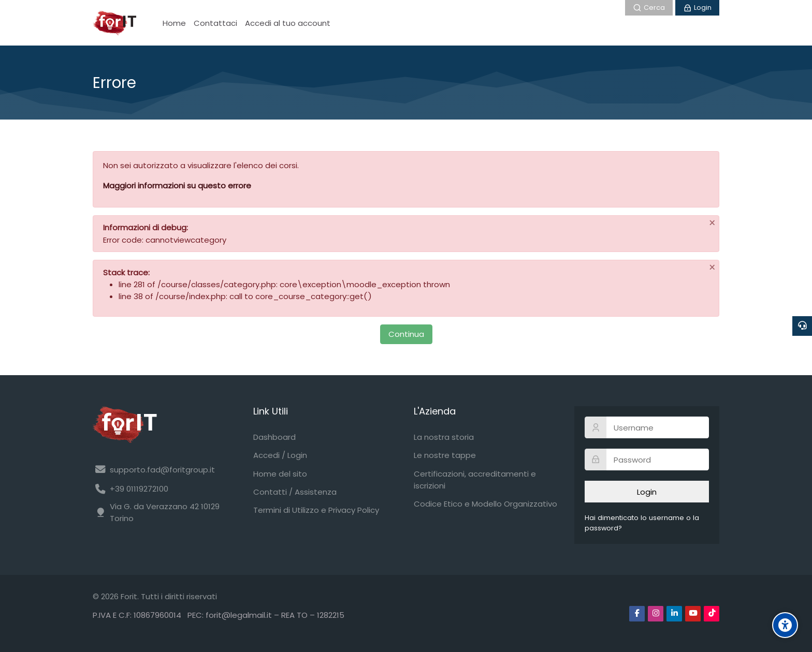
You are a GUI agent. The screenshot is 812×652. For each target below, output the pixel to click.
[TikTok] (712, 614)
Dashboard (274, 437)
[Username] (647, 427)
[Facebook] (637, 614)
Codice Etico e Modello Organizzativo (485, 504)
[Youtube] (693, 614)
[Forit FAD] (114, 23)
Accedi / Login (280, 455)
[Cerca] (649, 8)
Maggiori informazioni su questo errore (177, 186)
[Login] (697, 8)
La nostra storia (444, 437)
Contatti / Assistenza (295, 492)
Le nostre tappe (445, 455)
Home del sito (280, 474)
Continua (406, 334)
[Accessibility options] (785, 625)
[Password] (647, 460)
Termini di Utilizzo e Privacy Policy (316, 510)
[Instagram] (656, 614)
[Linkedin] (674, 614)
